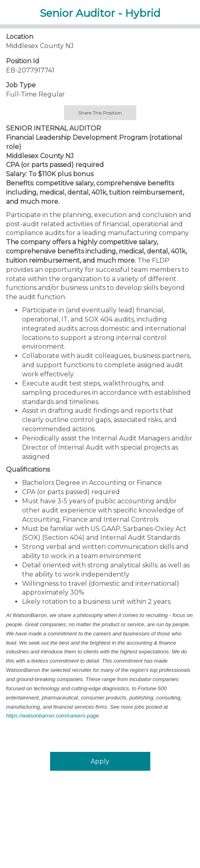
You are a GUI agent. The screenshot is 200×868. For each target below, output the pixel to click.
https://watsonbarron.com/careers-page (53, 716)
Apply (100, 761)
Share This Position (100, 113)
